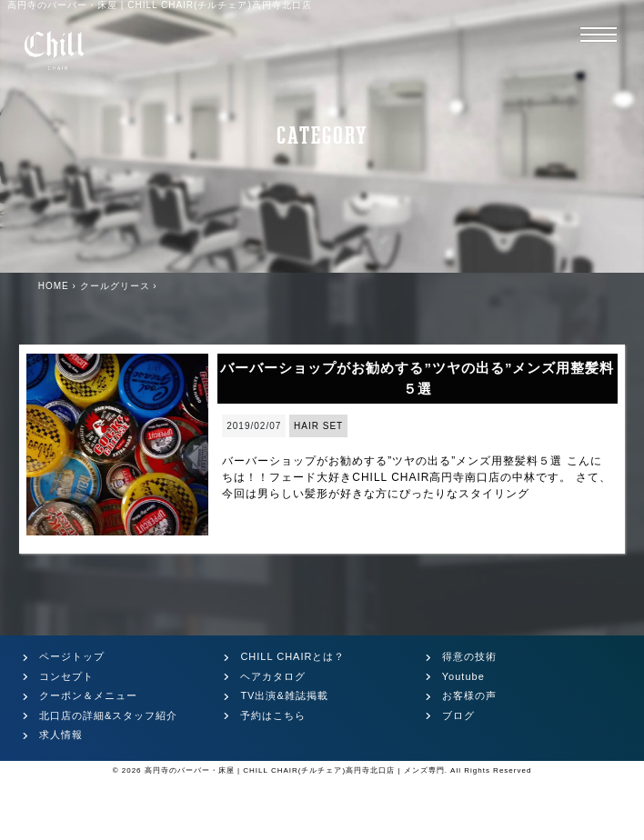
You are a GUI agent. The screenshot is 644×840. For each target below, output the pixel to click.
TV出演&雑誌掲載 (284, 695)
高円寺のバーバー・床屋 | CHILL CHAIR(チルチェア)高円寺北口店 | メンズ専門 (295, 770)
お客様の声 (469, 695)
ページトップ (72, 656)
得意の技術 (469, 656)
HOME (54, 286)
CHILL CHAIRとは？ (292, 656)
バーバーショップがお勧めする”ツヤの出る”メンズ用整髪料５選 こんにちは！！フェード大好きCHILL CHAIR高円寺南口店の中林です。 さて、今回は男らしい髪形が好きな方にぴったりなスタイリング (417, 477)
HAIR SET (318, 426)
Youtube (463, 676)
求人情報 (61, 735)
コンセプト (66, 676)
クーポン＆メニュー (88, 695)
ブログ (458, 715)
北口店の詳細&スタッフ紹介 (108, 715)
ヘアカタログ (273, 676)
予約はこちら (273, 715)
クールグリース (115, 286)
